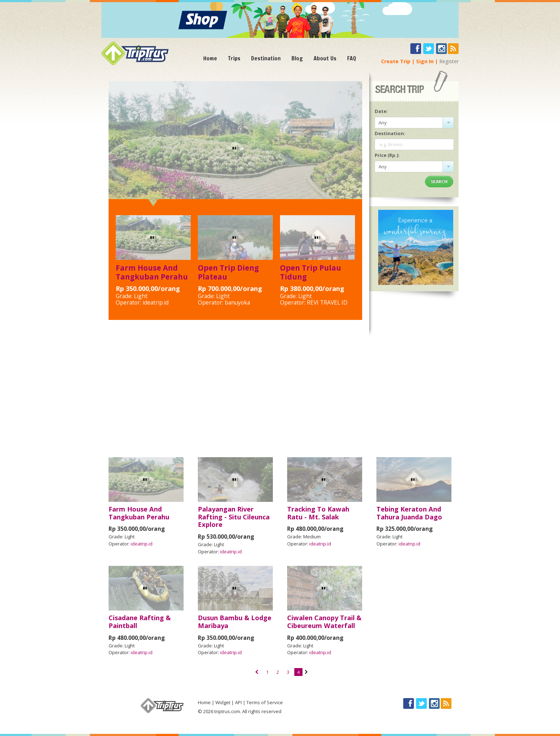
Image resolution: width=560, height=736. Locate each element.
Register (449, 61)
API (238, 702)
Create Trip (396, 61)
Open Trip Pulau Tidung (311, 272)
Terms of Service (265, 702)
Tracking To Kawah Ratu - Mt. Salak (318, 513)
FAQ (352, 58)
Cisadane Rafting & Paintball (140, 622)
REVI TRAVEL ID (327, 302)
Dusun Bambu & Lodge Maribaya (235, 622)
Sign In (425, 61)
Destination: (390, 133)
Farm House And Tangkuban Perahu (152, 272)
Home (210, 58)
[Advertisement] (280, 393)
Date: (381, 111)
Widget (223, 702)
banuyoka (237, 302)
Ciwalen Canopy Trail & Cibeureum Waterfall (324, 622)
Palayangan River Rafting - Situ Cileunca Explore (234, 517)
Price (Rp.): (387, 155)
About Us (325, 58)
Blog (297, 58)
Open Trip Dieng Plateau (228, 272)
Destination (266, 58)
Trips (234, 58)
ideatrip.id (156, 302)
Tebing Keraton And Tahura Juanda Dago (409, 513)
